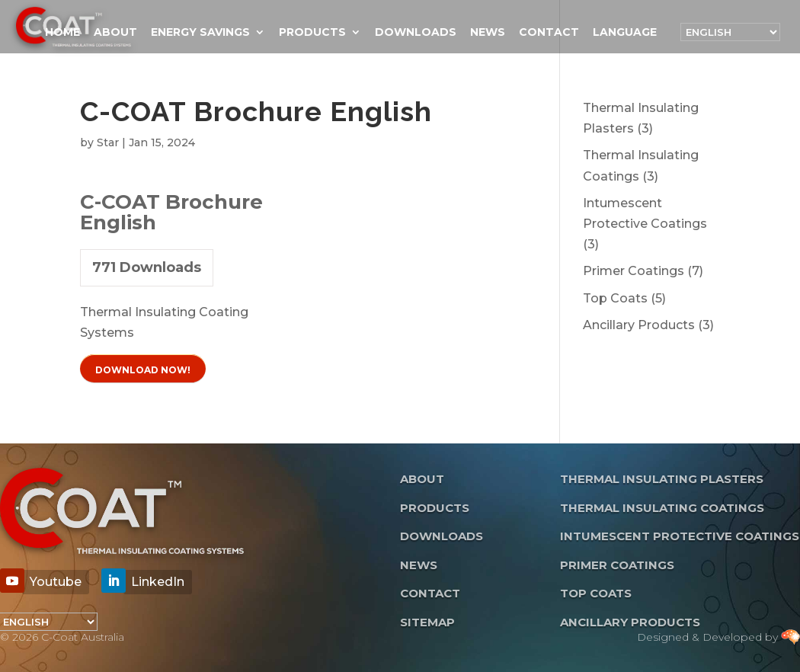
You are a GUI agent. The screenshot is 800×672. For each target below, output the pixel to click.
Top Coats (596, 593)
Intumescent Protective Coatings (680, 536)
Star (108, 142)
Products (312, 33)
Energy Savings (200, 33)
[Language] (730, 32)
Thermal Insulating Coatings (662, 508)
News (488, 33)
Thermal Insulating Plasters (662, 479)
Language (625, 33)
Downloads (416, 33)
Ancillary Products (630, 622)
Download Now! (143, 370)
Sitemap (427, 622)
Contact (549, 33)
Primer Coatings (617, 565)
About (115, 33)
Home (62, 33)
